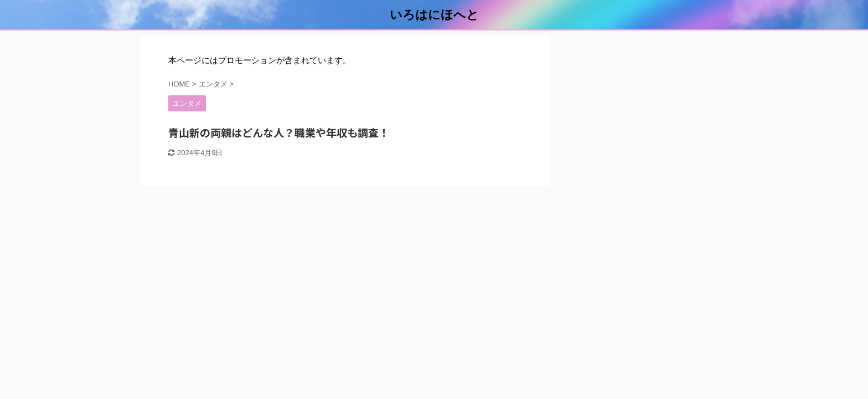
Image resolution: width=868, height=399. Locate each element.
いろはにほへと (434, 15)
